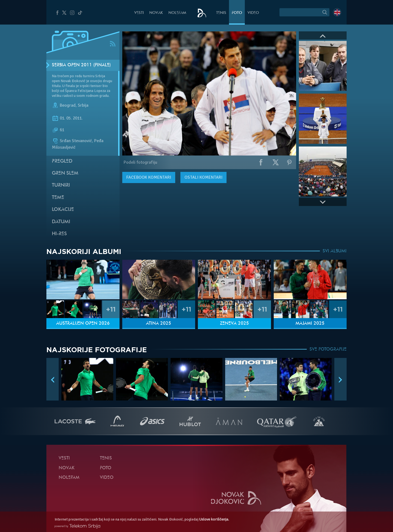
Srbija (83, 105)
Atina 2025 (159, 324)
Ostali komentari (203, 177)
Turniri (61, 185)
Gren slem (65, 173)
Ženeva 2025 (234, 324)
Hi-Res (59, 234)
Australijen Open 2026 (83, 324)
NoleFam (177, 13)
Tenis (221, 13)
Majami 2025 (310, 324)
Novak (156, 13)
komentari (149, 177)
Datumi (61, 222)
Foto (237, 13)
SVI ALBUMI (335, 251)
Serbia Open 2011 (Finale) (81, 65)
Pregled (62, 161)
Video (253, 13)
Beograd (68, 105)
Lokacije (63, 210)
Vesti (139, 13)
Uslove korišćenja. (214, 519)
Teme (58, 198)
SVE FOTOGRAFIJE (328, 349)
